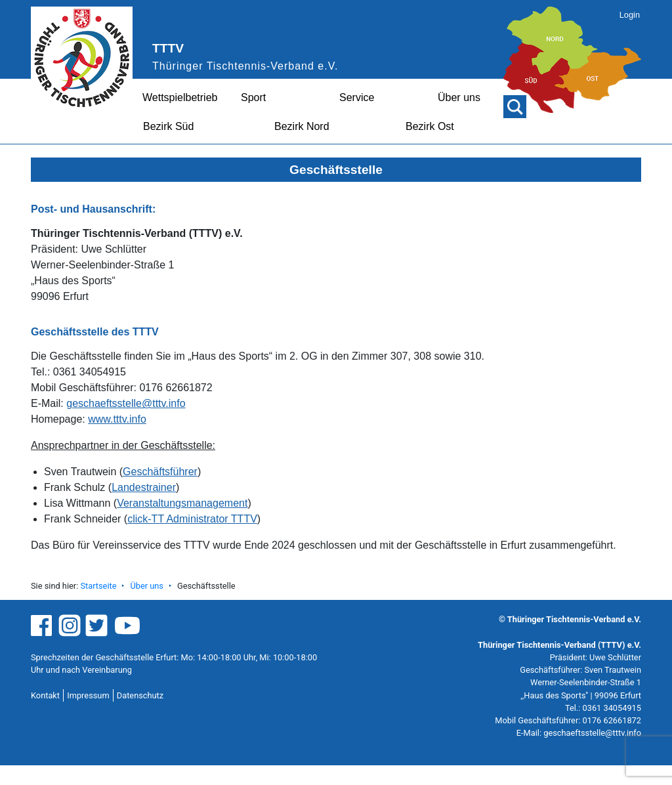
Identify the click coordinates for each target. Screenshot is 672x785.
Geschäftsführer (160, 472)
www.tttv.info (117, 419)
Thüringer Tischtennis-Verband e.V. (245, 66)
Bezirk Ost (430, 126)
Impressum (88, 695)
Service (357, 97)
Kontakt (45, 695)
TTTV (168, 48)
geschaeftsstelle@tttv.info (126, 403)
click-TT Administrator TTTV (192, 519)
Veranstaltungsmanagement (182, 503)
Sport (253, 97)
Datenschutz (140, 695)
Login (630, 15)
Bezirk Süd (168, 126)
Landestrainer (144, 487)
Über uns (459, 97)
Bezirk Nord (302, 126)
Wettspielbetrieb (180, 97)
